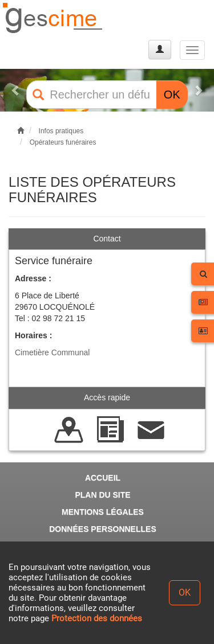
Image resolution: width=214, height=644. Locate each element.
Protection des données (97, 618)
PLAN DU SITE (102, 495)
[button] (16, 90)
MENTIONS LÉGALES (103, 512)
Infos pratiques (61, 131)
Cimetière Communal (52, 352)
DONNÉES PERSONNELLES (102, 529)
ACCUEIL (103, 478)
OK (172, 95)
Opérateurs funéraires (63, 142)
